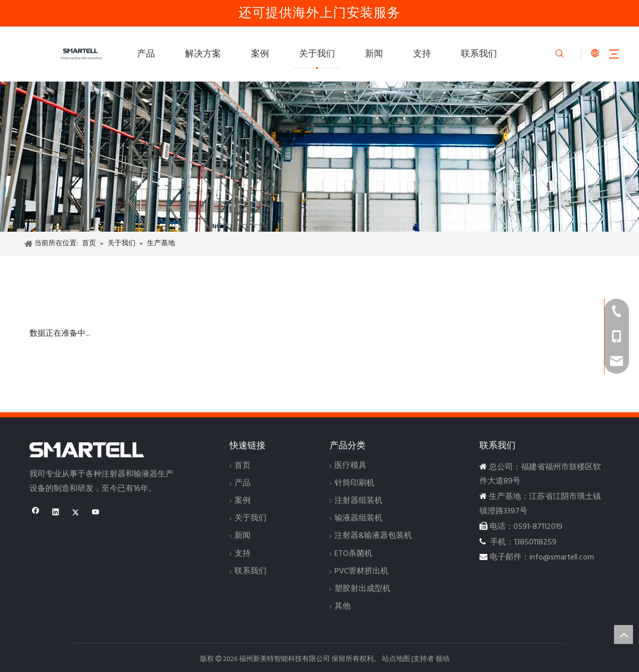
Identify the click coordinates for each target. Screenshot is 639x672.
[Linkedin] (56, 514)
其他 (342, 606)
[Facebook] (36, 514)
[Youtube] (96, 514)
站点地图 (396, 659)
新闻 (374, 54)
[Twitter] (76, 514)
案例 (260, 54)
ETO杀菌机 (353, 554)
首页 (242, 466)
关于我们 (317, 54)
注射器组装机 (358, 501)
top (623, 634)
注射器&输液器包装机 (373, 536)
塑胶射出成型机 (362, 589)
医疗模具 (350, 466)
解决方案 (203, 54)
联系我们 (479, 54)
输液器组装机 (358, 518)
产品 (146, 54)
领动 (442, 659)
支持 (422, 54)
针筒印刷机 (354, 483)
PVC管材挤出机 (361, 571)
